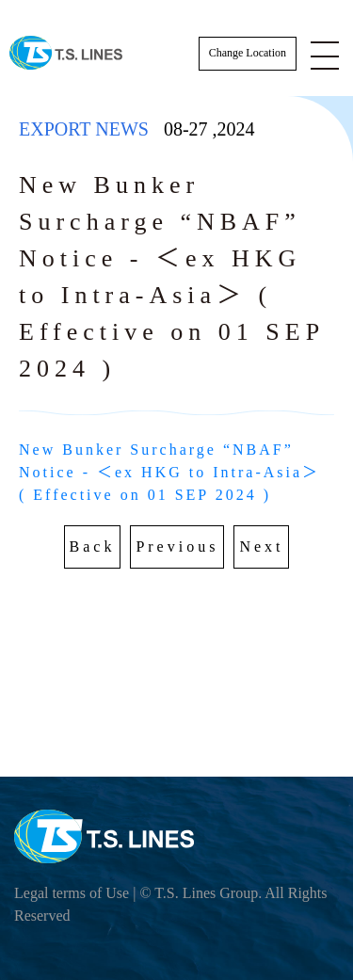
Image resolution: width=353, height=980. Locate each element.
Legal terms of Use (72, 893)
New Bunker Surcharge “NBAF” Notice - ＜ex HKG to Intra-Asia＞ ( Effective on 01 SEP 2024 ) (173, 472)
